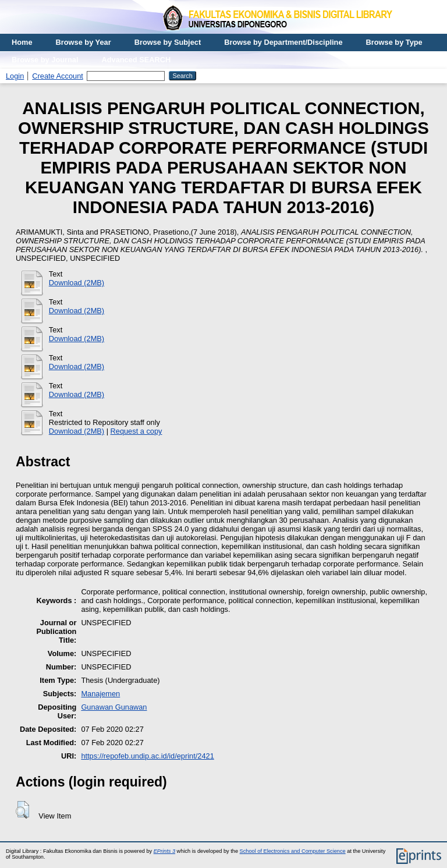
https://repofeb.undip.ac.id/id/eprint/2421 (147, 756)
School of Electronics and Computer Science (293, 851)
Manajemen (100, 694)
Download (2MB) (77, 283)
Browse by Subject (168, 42)
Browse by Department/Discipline (283, 42)
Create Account (58, 76)
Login (15, 76)
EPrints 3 (164, 851)
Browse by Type (394, 42)
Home (22, 42)
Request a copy (136, 431)
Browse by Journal (45, 60)
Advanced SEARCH (136, 60)
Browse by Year (84, 42)
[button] (22, 810)
